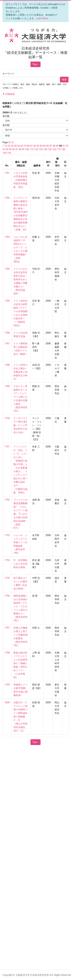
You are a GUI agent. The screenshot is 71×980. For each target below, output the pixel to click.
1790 (7, 418)
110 (32, 149)
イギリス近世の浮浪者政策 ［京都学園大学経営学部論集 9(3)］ (20, 180)
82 (35, 146)
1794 (7, 560)
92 (67, 146)
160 (54, 149)
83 (38, 146)
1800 (7, 702)
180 (63, 149)
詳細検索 (9, 94)
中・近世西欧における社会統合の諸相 (20, 564)
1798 (7, 653)
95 (10, 149)
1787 (7, 343)
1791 (7, 447)
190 (5, 153)
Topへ (35, 64)
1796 (7, 596)
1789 (7, 386)
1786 (7, 333)
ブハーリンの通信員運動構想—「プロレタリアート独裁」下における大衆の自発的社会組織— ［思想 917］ (20, 514)
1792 (7, 500)
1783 (7, 237)
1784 (7, 269)
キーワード (8, 74)
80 (28, 146)
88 (54, 146)
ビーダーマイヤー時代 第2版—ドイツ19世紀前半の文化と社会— (20, 425)
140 (45, 149)
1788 (7, 365)
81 (31, 146)
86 (48, 146)
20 (9, 146)
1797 (7, 628)
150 (50, 149)
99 (23, 149)
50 (19, 146)
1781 (7, 173)
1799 (7, 685)
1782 (7, 198)
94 (7, 149)
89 (57, 146)
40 (15, 146)
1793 (7, 535)
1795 (7, 578)
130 (41, 149)
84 (41, 146)
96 (14, 149)
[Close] (62, 4)
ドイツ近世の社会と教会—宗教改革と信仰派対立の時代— (20, 372)
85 (44, 146)
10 (6, 146)
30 (12, 146)
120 (36, 149)
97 (17, 149)
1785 (7, 301)
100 (27, 149)
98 (20, 149)
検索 (64, 80)
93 (4, 149)
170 (59, 149)
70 (25, 146)
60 (22, 146)
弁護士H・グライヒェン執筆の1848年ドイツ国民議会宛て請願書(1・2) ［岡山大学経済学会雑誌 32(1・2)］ (21, 717)
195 (9, 153)
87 (51, 146)
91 (64, 146)
